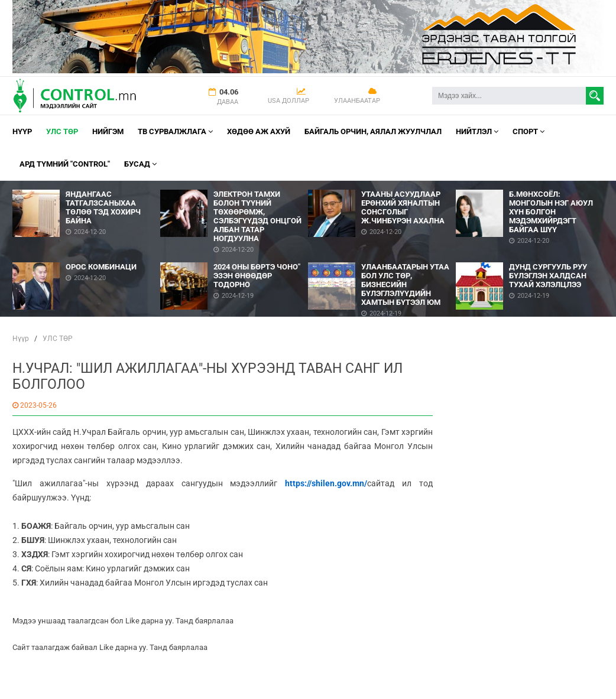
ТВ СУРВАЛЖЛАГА (175, 131)
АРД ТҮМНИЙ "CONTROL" (65, 164)
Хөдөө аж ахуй (259, 131)
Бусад (140, 164)
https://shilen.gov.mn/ (322, 483)
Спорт (529, 131)
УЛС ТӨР (62, 131)
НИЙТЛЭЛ (477, 131)
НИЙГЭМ (108, 131)
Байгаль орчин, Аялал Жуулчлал (373, 131)
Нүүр (22, 131)
